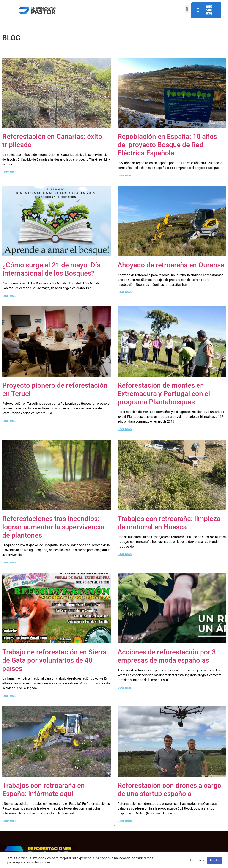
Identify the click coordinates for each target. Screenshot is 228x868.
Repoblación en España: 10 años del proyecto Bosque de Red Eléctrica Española (167, 145)
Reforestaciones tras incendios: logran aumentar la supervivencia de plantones (53, 527)
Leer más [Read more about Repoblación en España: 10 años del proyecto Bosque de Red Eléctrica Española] (125, 175)
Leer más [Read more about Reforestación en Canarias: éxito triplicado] (9, 172)
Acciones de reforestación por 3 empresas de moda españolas (167, 656)
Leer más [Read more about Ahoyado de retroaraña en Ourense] (125, 292)
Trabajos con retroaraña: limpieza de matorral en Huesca (169, 523)
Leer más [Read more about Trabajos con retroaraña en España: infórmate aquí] (9, 821)
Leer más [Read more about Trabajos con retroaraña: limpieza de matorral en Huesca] (125, 554)
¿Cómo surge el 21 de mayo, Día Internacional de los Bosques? (51, 269)
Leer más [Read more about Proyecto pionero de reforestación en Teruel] (9, 421)
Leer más (197, 860)
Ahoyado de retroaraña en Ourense (171, 265)
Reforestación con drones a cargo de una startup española (169, 790)
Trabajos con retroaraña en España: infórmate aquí (44, 790)
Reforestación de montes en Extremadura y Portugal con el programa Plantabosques (164, 394)
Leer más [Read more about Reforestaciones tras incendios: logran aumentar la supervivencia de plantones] (9, 562)
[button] (187, 9)
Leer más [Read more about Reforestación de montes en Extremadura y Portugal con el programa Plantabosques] (125, 429)
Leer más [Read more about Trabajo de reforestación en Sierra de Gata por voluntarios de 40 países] (9, 696)
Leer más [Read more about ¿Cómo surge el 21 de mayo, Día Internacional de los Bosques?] (9, 296)
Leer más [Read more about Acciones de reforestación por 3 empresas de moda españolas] (125, 687)
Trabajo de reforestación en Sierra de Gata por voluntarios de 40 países (54, 660)
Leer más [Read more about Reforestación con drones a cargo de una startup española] (125, 821)
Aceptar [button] (214, 860)
